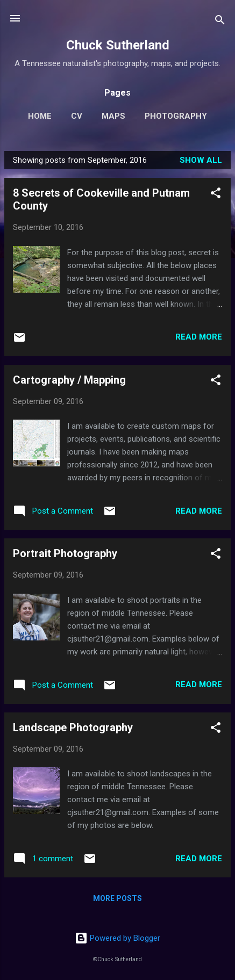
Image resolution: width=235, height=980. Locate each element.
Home (40, 116)
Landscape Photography (73, 727)
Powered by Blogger (118, 938)
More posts (118, 898)
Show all (201, 160)
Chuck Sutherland (118, 45)
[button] (216, 195)
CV (77, 116)
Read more (199, 337)
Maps (113, 116)
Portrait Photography (65, 553)
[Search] (220, 22)
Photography (176, 116)
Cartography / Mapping (69, 380)
